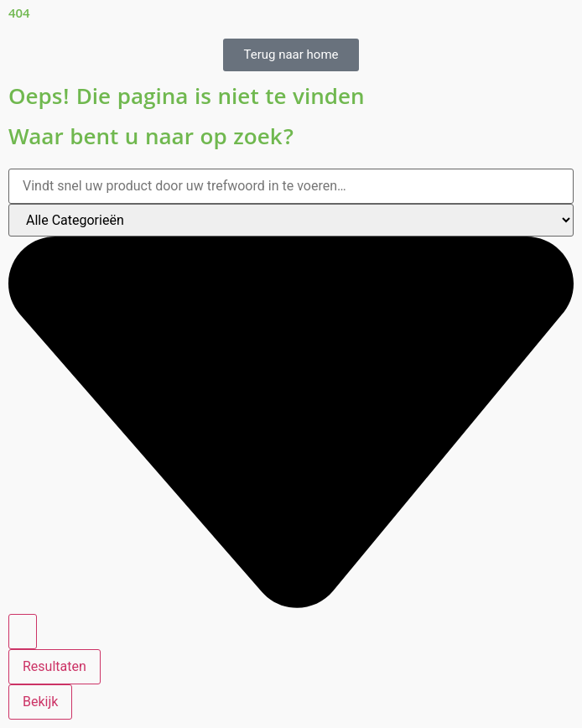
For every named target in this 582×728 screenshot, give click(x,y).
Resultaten (55, 666)
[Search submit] (23, 632)
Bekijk (40, 702)
